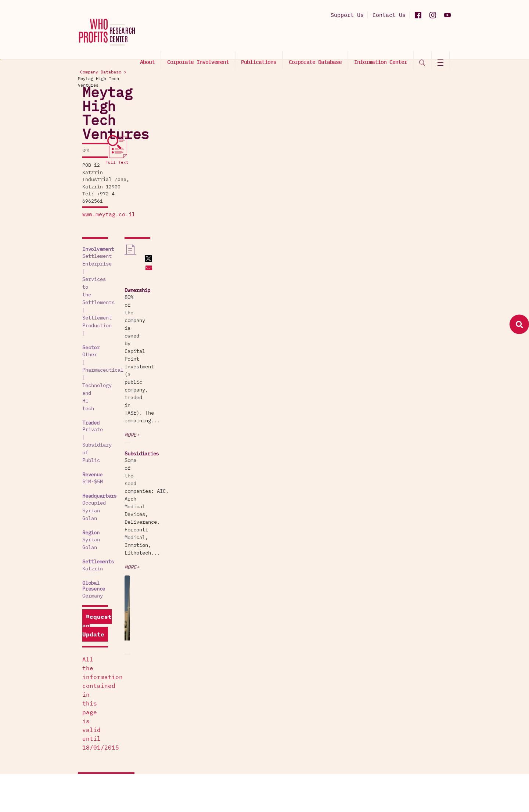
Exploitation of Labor (303, 630)
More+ (372, 232)
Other (85, 216)
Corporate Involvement (201, 39)
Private (88, 244)
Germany (88, 358)
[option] (408, 345)
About (151, 39)
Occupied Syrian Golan (109, 295)
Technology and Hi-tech (110, 223)
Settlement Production (109, 194)
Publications (262, 39)
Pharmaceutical (122, 216)
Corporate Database (317, 39)
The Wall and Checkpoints (307, 732)
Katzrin (88, 337)
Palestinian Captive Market (310, 601)
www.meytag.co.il (104, 138)
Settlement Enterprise (109, 179)
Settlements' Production (306, 676)
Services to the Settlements (118, 187)
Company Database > (366, 73)
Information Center (382, 39)
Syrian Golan (96, 316)
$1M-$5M (88, 273)
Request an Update (113, 379)
